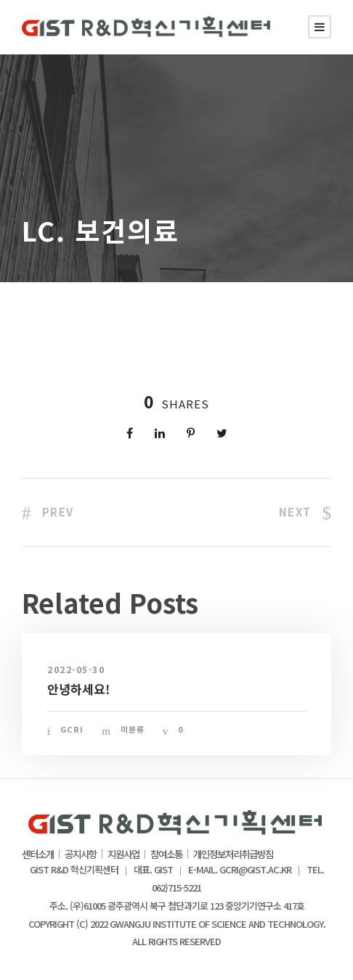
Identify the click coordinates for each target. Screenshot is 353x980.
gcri (72, 729)
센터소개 (38, 855)
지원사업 (123, 855)
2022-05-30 (76, 669)
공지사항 (81, 855)
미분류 (133, 729)
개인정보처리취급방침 (233, 855)
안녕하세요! (78, 689)
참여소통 (166, 855)
